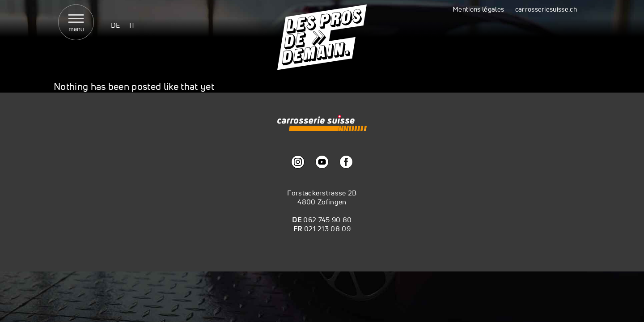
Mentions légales (478, 9)
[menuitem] (116, 25)
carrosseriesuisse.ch (546, 9)
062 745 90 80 (327, 220)
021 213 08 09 (327, 229)
